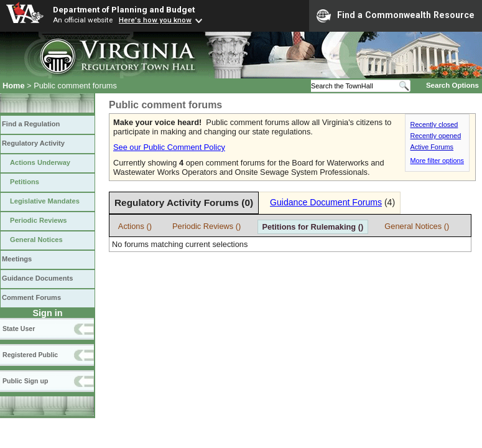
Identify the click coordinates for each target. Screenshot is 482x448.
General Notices (36, 240)
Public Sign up (25, 381)
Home (14, 86)
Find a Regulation (31, 124)
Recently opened (436, 136)
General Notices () (417, 226)
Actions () (135, 226)
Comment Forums (31, 297)
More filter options (437, 161)
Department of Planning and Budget (124, 9)
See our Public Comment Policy (169, 147)
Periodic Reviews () (206, 226)
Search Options (452, 85)
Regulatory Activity (33, 143)
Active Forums (432, 147)
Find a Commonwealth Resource (396, 16)
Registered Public (30, 355)
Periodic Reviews (39, 220)
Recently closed (434, 124)
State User (19, 329)
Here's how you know (155, 20)
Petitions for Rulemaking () (313, 227)
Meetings (17, 259)
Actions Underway (40, 162)
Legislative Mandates (45, 201)
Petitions (25, 182)
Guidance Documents (37, 278)
